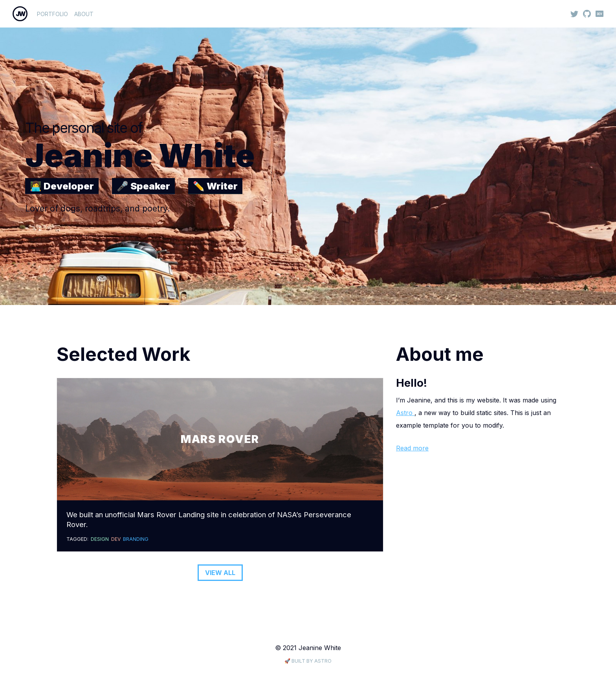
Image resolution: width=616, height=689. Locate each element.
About (84, 14)
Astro (405, 413)
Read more (412, 448)
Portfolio (52, 14)
